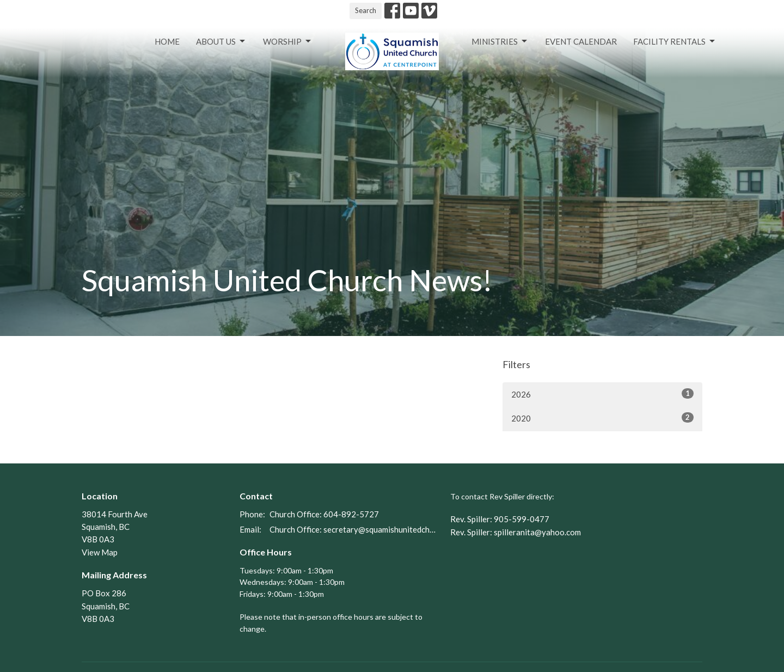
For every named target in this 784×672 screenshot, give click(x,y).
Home (167, 41)
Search (366, 10)
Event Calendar (581, 41)
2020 (602, 418)
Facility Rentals (675, 41)
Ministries (500, 41)
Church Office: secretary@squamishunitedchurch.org (354, 529)
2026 (602, 394)
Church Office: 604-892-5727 (324, 514)
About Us (221, 41)
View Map (100, 552)
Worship (288, 41)
